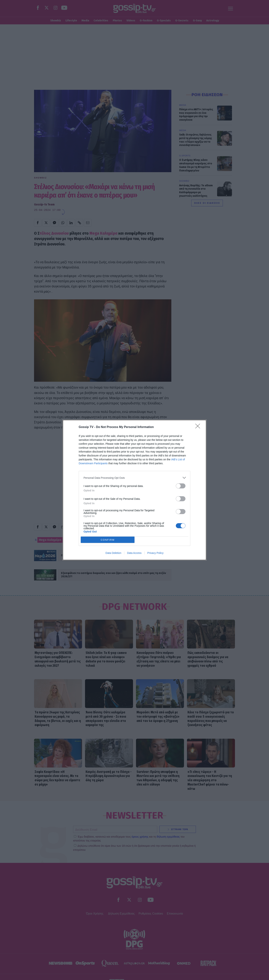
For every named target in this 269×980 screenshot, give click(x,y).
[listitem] (134, 478)
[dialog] (134, 490)
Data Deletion (113, 553)
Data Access (134, 553)
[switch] (181, 486)
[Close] (199, 427)
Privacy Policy (155, 553)
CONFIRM (108, 540)
